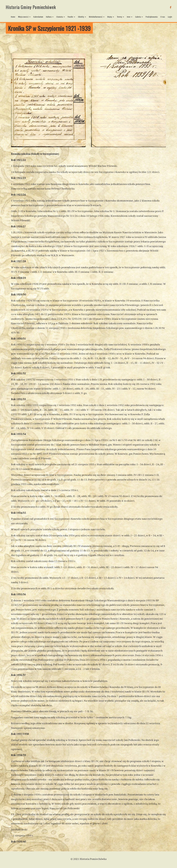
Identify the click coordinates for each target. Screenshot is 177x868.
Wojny (111, 17)
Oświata (61, 17)
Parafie (71, 17)
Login (170, 17)
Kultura (50, 17)
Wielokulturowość (97, 17)
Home (13, 17)
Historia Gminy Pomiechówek (31, 7)
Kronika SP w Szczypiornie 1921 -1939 (49, 28)
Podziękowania (152, 17)
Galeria (139, 17)
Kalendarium (38, 17)
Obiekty (82, 17)
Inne (130, 17)
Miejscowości (24, 17)
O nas (163, 17)
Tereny (120, 17)
